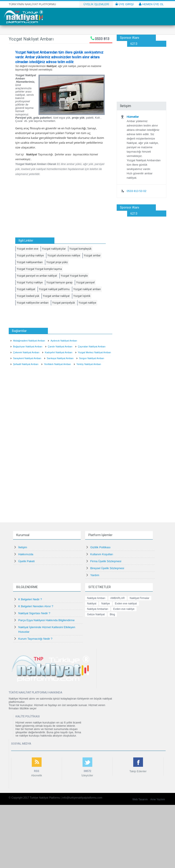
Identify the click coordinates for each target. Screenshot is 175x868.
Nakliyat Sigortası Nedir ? (34, 613)
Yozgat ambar (92, 256)
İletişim (23, 547)
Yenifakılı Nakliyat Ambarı (57, 364)
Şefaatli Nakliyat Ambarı (26, 364)
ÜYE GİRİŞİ (125, 4)
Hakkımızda (26, 554)
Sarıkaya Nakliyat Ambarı (60, 358)
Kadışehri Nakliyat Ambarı (59, 352)
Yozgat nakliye (87, 303)
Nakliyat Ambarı (96, 598)
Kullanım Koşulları (102, 554)
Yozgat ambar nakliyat (56, 296)
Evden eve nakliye (124, 609)
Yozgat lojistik (82, 296)
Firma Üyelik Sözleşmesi (106, 561)
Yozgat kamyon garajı (59, 283)
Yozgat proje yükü (57, 262)
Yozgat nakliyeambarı (30, 262)
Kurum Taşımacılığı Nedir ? (35, 639)
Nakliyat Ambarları (98, 609)
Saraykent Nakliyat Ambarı (27, 358)
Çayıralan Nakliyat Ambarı (92, 347)
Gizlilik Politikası (100, 547)
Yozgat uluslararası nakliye (64, 256)
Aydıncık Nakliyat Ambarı (64, 341)
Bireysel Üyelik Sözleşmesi (107, 568)
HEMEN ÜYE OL (151, 4)
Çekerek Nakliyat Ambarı (26, 352)
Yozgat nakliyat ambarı (87, 289)
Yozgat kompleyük (80, 249)
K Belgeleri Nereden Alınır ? (36, 606)
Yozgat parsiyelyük (64, 303)
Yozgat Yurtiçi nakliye (30, 283)
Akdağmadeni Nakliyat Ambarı (29, 341)
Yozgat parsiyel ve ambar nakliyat (37, 276)
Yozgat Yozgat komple (74, 276)
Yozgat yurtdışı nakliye (30, 256)
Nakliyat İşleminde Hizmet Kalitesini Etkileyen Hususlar (47, 629)
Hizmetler (133, 117)
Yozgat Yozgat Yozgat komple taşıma (39, 269)
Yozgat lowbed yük (28, 296)
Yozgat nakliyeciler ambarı (33, 303)
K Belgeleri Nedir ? (30, 599)
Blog (112, 614)
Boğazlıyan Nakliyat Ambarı (28, 347)
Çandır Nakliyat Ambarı (60, 347)
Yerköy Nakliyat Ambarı (89, 364)
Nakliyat (92, 604)
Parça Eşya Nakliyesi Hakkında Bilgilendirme (46, 620)
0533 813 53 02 (136, 191)
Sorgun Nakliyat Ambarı (92, 358)
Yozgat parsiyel (85, 283)
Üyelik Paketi (26, 561)
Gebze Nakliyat (96, 614)
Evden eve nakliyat (126, 604)
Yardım (95, 575)
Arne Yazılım (158, 799)
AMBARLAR (118, 598)
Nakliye (105, 604)
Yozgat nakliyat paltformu (54, 289)
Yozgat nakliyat (26, 289)
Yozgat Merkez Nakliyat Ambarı (94, 352)
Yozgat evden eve (28, 249)
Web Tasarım (140, 799)
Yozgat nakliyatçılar (54, 249)
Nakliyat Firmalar (140, 598)
